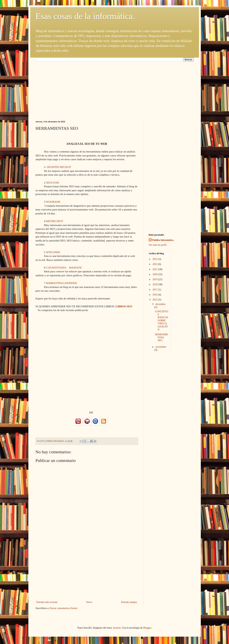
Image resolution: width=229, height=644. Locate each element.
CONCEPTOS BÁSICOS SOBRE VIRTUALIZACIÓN (161, 321)
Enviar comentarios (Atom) (64, 608)
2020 (155, 274)
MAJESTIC (76, 268)
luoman (117, 628)
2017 (155, 290)
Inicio (89, 602)
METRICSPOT (55, 221)
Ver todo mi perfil (158, 245)
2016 (155, 295)
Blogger (147, 628)
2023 (155, 259)
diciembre (161, 304)
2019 (155, 279)
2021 (155, 269)
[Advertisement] (115, 88)
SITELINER (53, 252)
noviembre (161, 347)
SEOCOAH (53, 183)
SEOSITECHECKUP (59, 167)
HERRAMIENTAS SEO (161, 338)
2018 (155, 284)
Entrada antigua (129, 602)
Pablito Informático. (163, 240)
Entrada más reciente (47, 602)
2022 (155, 264)
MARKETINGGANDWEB (61, 283)
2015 (155, 300)
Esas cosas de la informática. (85, 16)
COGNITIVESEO (56, 268)
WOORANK (53, 202)
